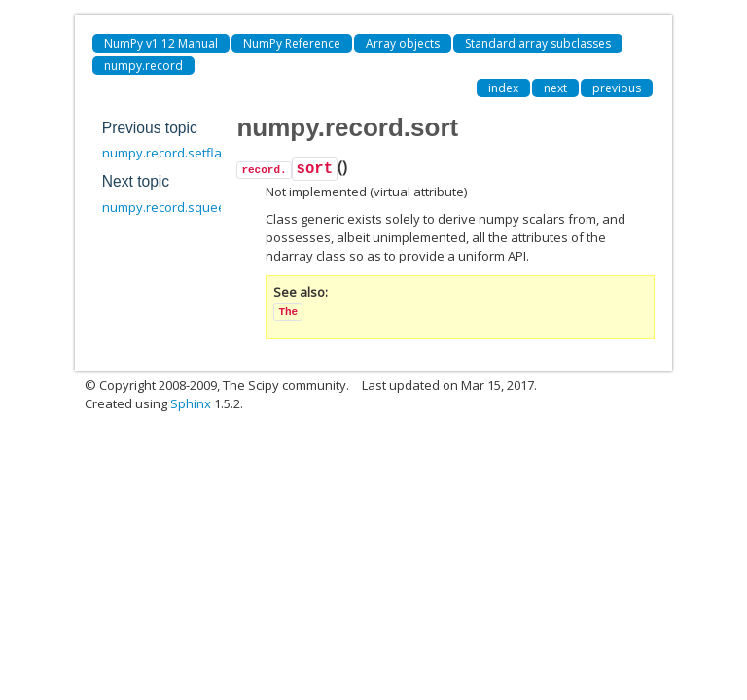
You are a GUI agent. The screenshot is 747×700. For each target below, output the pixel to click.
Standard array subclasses (538, 43)
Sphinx (191, 403)
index (503, 88)
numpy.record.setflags (169, 153)
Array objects (403, 43)
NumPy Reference (292, 43)
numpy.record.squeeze (171, 207)
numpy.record (143, 66)
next (555, 88)
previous (617, 88)
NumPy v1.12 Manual (161, 43)
